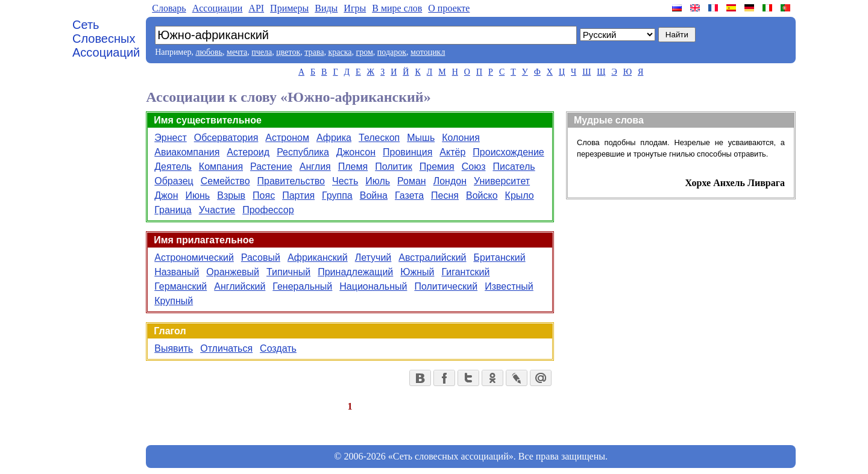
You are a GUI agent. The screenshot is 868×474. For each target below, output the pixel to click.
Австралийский (432, 257)
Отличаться (226, 348)
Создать (278, 348)
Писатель (514, 167)
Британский (500, 257)
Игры (355, 8)
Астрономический (194, 257)
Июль (378, 181)
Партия (298, 195)
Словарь (169, 8)
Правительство (291, 181)
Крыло (520, 195)
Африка (334, 138)
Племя (353, 167)
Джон (166, 195)
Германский (181, 286)
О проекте (449, 8)
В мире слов (397, 8)
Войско (482, 195)
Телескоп (379, 138)
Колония (461, 138)
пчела (262, 52)
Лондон (450, 181)
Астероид (248, 152)
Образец (174, 181)
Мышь (421, 138)
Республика (303, 152)
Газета (409, 195)
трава (314, 52)
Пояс (264, 195)
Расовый (261, 257)
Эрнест (170, 138)
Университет (502, 181)
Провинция (407, 152)
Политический (446, 286)
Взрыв (231, 195)
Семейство (225, 181)
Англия (315, 167)
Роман (412, 181)
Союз (474, 167)
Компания (221, 167)
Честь (345, 181)
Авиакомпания (187, 152)
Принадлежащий (355, 272)
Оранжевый (233, 272)
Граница (173, 210)
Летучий (373, 257)
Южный (417, 272)
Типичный (288, 272)
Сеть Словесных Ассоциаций (106, 39)
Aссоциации (218, 8)
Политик (394, 167)
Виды (326, 8)
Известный (509, 286)
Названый (177, 272)
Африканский (318, 257)
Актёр (452, 152)
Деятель (173, 167)
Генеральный (302, 286)
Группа (337, 195)
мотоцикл (428, 52)
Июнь (198, 195)
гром (364, 52)
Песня (445, 195)
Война (374, 195)
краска (340, 52)
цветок (288, 52)
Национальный (373, 286)
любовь (209, 52)
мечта (237, 52)
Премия (437, 167)
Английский (240, 286)
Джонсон (356, 152)
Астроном (287, 138)
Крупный (174, 301)
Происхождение (508, 152)
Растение (271, 167)
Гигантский (465, 272)
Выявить (174, 348)
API (256, 8)
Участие (217, 210)
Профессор (268, 210)
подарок (392, 52)
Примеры (289, 8)
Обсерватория (226, 138)
